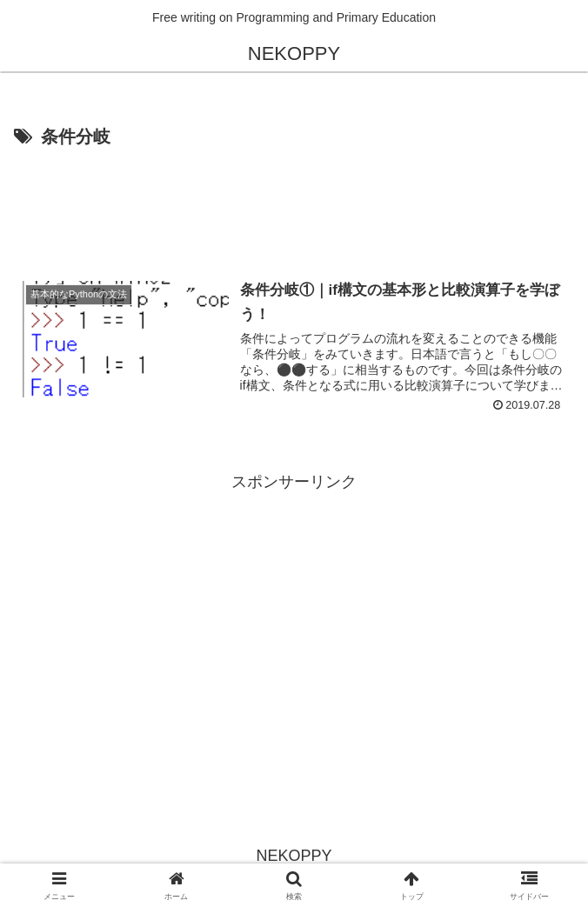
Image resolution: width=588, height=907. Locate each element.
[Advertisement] (294, 205)
